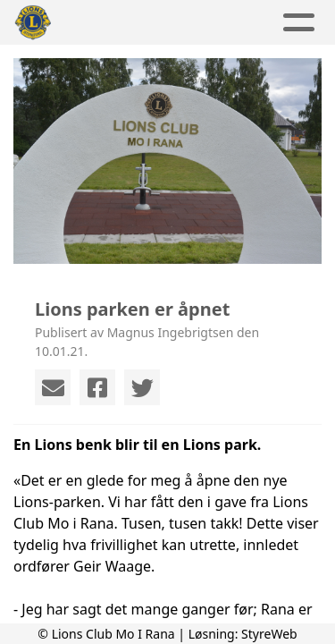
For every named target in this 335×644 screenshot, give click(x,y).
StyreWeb (269, 634)
